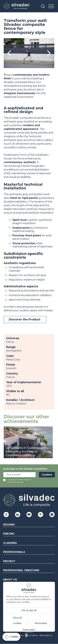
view (6, 428)
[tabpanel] (29, 53)
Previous (9, 53)
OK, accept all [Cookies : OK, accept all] (29, 610)
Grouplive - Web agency (40, 635)
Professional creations (21, 570)
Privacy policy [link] (29, 629)
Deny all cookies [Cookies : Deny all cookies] (17, 620)
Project (9, 561)
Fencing (9, 534)
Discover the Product (25, 319)
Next (49, 53)
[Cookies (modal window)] (12, 637)
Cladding (10, 543)
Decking (9, 525)
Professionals (14, 552)
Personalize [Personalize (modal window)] (41, 623)
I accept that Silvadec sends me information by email (19, 481)
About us (10, 580)
